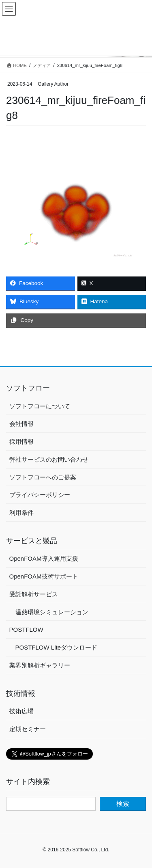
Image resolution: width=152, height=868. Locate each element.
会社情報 (21, 424)
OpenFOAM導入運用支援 (44, 558)
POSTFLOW (26, 629)
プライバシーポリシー (40, 495)
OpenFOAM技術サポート (44, 576)
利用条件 (21, 513)
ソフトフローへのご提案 (43, 477)
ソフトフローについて (40, 406)
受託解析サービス (34, 594)
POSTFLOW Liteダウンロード (57, 647)
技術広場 (21, 711)
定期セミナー (28, 729)
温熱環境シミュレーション (52, 612)
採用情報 (21, 442)
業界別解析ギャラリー (40, 665)
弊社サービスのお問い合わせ (49, 459)
